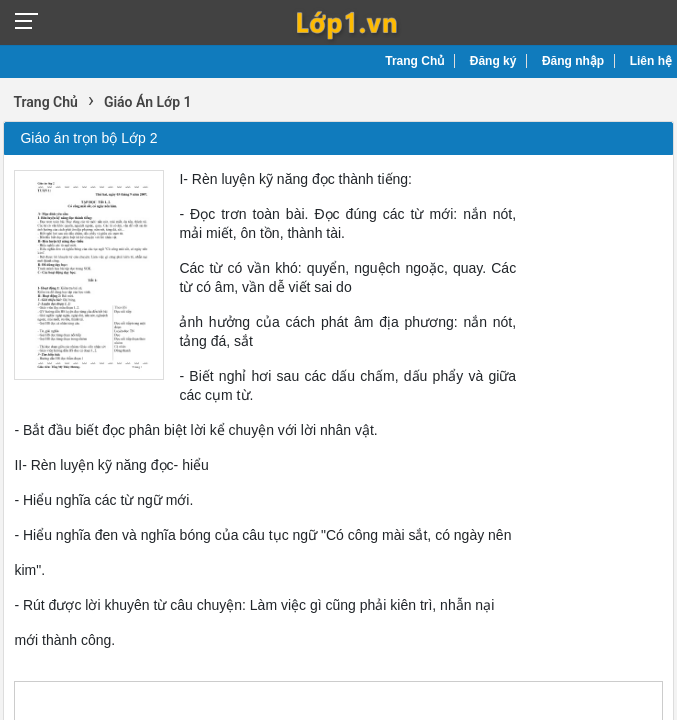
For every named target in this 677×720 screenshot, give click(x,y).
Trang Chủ (414, 61)
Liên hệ (651, 61)
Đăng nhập (573, 61)
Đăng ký (493, 61)
